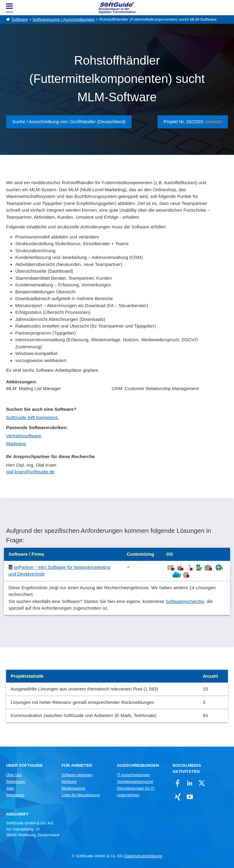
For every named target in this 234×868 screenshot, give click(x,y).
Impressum (15, 795)
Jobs (10, 788)
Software (20, 19)
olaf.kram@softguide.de (30, 472)
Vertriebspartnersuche (135, 782)
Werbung (69, 782)
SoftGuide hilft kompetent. (32, 417)
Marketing (16, 444)
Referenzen (16, 782)
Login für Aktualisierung (81, 795)
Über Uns (14, 775)
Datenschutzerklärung (143, 856)
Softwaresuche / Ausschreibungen (64, 19)
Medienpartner (73, 788)
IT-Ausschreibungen (133, 775)
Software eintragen (77, 775)
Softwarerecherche (185, 601)
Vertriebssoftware (24, 436)
